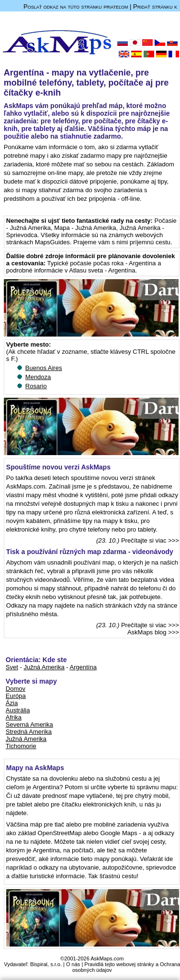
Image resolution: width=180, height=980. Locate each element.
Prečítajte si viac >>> (150, 540)
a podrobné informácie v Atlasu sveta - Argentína (84, 267)
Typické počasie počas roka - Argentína (102, 263)
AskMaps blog (147, 632)
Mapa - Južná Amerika (85, 228)
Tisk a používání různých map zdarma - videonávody (90, 552)
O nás (73, 964)
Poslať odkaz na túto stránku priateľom (76, 6)
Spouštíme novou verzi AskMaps (58, 467)
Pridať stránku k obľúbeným (155, 10)
